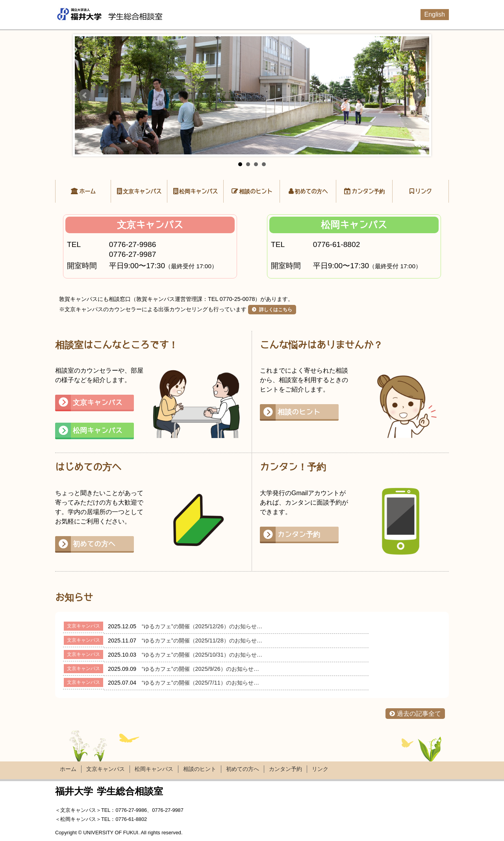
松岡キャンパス (198, 191)
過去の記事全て (419, 714)
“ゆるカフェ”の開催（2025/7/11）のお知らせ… (200, 683)
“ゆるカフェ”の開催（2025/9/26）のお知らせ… (200, 669)
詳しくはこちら (275, 310)
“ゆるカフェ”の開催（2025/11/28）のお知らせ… (202, 640)
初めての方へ (311, 191)
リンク (423, 191)
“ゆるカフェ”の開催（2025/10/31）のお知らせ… (202, 655)
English (435, 14)
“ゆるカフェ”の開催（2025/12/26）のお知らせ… (202, 626)
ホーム (87, 191)
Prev (85, 95)
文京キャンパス (142, 191)
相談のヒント (256, 191)
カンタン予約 (368, 191)
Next (419, 95)
